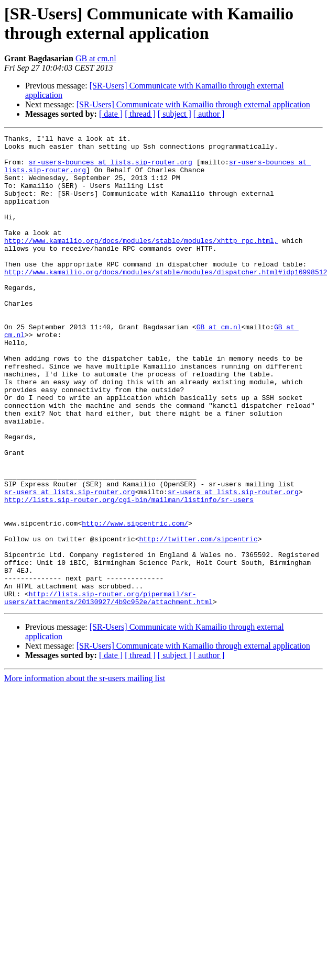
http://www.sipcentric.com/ (135, 602)
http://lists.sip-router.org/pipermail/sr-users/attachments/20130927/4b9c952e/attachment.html (108, 691)
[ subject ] (175, 114)
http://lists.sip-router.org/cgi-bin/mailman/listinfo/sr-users (129, 573)
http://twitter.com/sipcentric (198, 620)
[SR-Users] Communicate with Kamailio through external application (193, 104)
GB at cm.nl (96, 58)
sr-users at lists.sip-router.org (70, 564)
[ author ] (209, 114)
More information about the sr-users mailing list (85, 772)
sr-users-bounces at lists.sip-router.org (111, 168)
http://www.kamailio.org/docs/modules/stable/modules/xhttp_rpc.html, (141, 262)
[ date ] (111, 114)
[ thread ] (140, 114)
